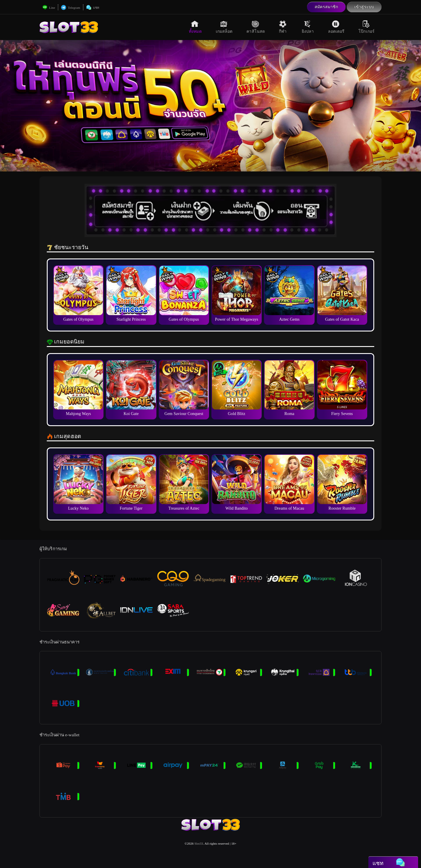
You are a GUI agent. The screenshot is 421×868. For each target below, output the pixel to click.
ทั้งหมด (195, 27)
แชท (93, 8)
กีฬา (283, 27)
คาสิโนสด (256, 27)
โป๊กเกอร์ (366, 27)
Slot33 (199, 843)
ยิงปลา (308, 27)
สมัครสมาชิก (326, 7)
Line (49, 8)
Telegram (71, 8)
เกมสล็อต (224, 27)
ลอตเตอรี (336, 27)
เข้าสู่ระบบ (364, 7)
